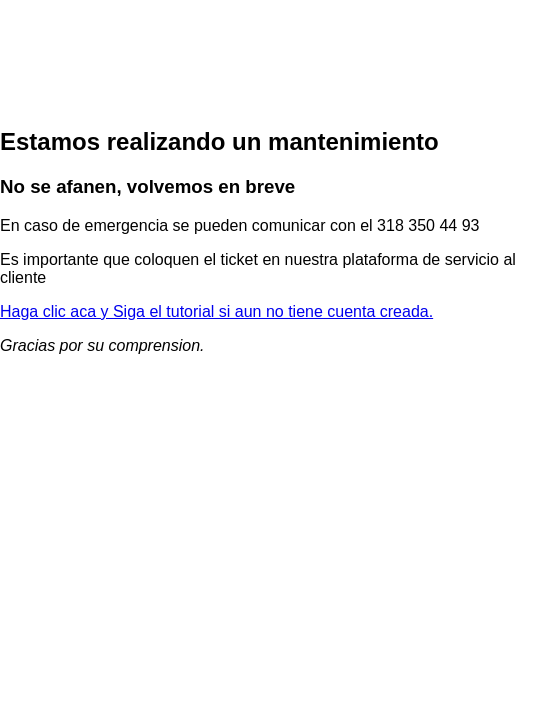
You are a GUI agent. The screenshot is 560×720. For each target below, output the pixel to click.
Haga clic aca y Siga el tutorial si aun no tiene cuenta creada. (216, 311)
